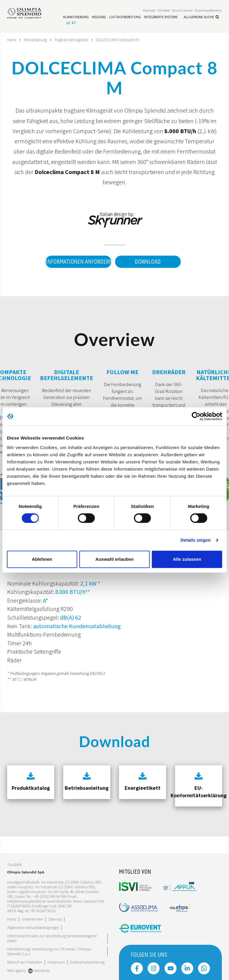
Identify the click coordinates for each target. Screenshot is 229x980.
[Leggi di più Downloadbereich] (208, 11)
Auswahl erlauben (114, 559)
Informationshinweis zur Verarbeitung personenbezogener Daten (52, 938)
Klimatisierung (37, 40)
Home (12, 40)
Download (148, 262)
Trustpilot (14, 864)
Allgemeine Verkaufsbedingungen (33, 927)
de (71, 23)
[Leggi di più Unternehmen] (32, 919)
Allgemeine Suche (201, 17)
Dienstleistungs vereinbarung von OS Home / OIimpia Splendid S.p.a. (49, 951)
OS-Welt (164, 11)
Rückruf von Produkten (25, 962)
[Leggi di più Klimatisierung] (76, 17)
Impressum (56, 962)
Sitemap (55, 919)
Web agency (17, 970)
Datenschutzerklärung (87, 962)
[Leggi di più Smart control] (182, 11)
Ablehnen (42, 559)
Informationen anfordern (77, 262)
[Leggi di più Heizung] (99, 17)
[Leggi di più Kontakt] (149, 11)
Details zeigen (195, 540)
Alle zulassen (187, 559)
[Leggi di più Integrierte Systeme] (161, 17)
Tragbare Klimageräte (74, 40)
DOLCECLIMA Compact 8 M (123, 40)
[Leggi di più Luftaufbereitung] (125, 17)
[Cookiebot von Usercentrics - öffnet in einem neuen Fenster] (196, 416)
